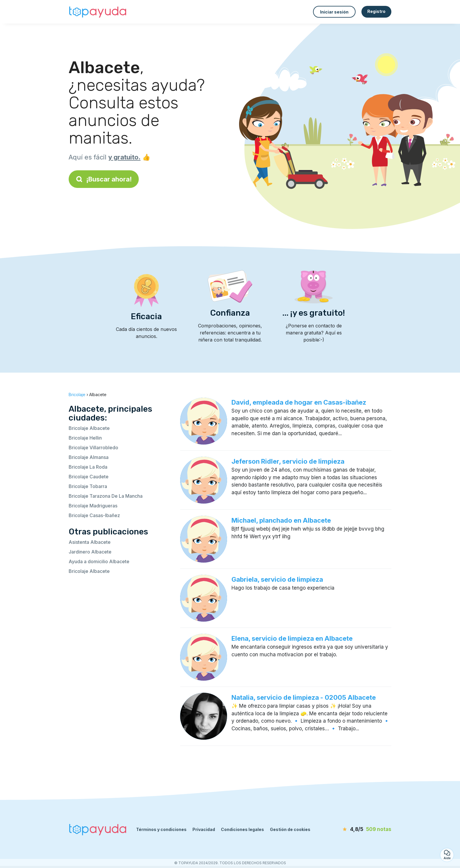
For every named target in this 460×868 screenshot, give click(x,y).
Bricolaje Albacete (89, 428)
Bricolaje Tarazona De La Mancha (106, 496)
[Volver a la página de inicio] (98, 12)
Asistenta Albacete (90, 542)
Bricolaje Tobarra (88, 486)
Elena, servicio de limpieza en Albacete (292, 638)
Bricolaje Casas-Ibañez (94, 515)
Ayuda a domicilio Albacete (99, 561)
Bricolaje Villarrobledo (93, 448)
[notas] (358, 830)
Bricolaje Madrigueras (93, 506)
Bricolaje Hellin (85, 438)
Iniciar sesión (334, 12)
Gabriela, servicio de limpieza (277, 579)
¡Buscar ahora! (104, 179)
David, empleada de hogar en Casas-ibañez (299, 402)
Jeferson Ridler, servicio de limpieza (288, 461)
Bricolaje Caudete (89, 477)
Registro (376, 11)
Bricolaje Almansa (89, 457)
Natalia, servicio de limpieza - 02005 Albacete (304, 697)
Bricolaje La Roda (88, 467)
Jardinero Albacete (90, 552)
